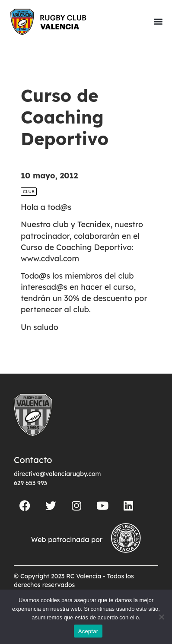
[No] (161, 617)
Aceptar (88, 631)
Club (29, 192)
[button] (158, 21)
